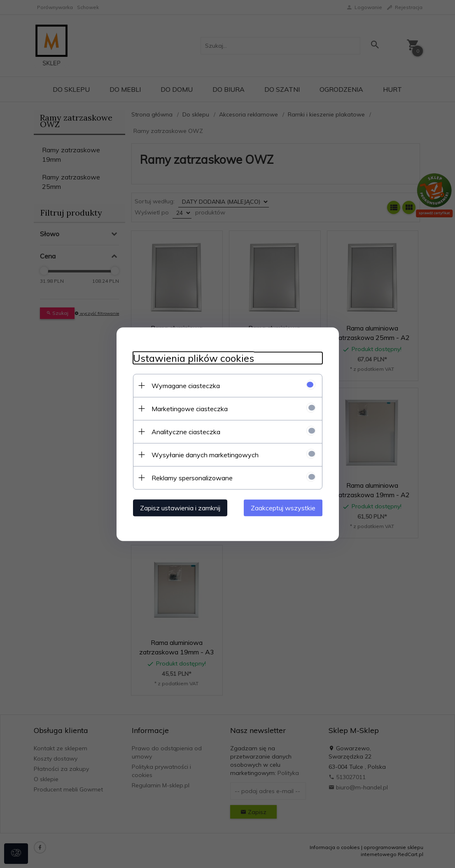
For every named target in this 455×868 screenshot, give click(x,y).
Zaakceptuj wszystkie (283, 507)
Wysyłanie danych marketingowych (205, 454)
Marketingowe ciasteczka (190, 408)
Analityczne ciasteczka (186, 431)
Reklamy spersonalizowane (192, 477)
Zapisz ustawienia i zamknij (180, 507)
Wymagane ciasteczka (186, 385)
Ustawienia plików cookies (194, 358)
